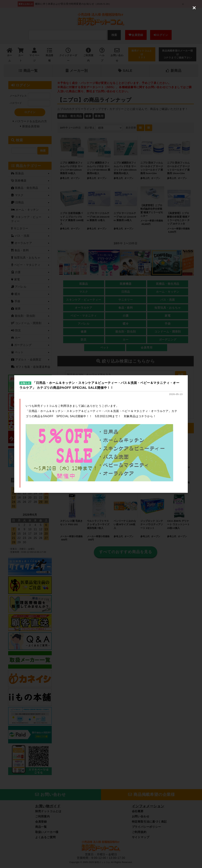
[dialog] (101, 434)
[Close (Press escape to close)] (194, 8)
